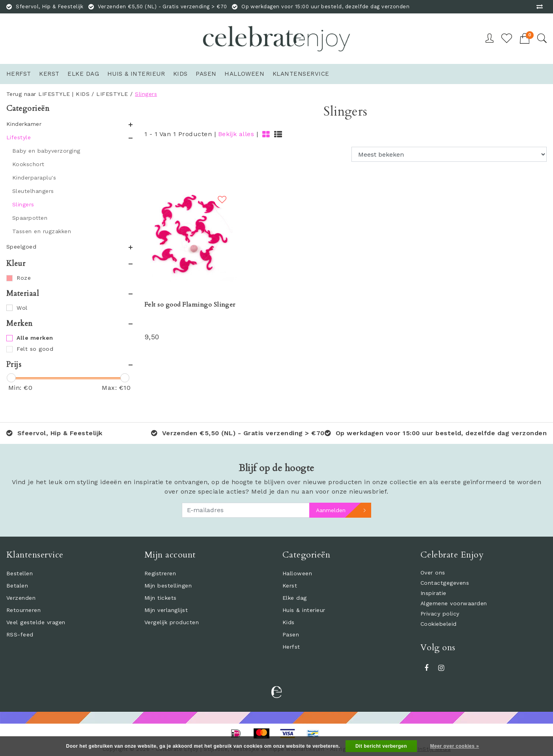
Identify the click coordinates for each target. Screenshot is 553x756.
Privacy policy (440, 614)
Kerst (290, 586)
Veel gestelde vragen (36, 622)
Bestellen (20, 573)
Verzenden (21, 598)
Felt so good (35, 349)
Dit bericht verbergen (381, 746)
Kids (289, 622)
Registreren (160, 573)
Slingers (146, 94)
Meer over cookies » (455, 746)
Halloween (297, 573)
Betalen (17, 586)
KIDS (83, 94)
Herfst (291, 647)
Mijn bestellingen (168, 586)
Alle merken (35, 338)
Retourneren (23, 610)
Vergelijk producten (172, 622)
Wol (22, 308)
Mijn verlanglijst (166, 610)
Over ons (433, 573)
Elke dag (295, 598)
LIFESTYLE (112, 94)
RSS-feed (20, 634)
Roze (24, 278)
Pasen (291, 634)
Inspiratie (433, 593)
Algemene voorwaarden (454, 603)
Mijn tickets (161, 598)
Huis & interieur (304, 610)
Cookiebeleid (439, 624)
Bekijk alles (236, 134)
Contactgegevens (445, 583)
